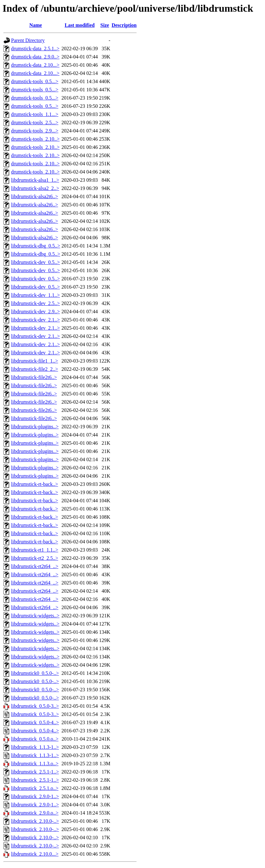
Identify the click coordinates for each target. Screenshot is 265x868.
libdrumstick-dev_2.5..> (35, 303)
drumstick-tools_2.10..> (35, 139)
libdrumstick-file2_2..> (35, 369)
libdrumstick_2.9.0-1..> (35, 796)
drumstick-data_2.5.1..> (35, 49)
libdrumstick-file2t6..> (34, 377)
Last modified (80, 25)
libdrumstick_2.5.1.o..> (35, 788)
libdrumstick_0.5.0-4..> (35, 722)
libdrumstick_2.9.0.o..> (35, 813)
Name (36, 25)
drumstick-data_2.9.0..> (35, 57)
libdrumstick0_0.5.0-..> (35, 673)
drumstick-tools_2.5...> (35, 122)
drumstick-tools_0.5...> (35, 81)
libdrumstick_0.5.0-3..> (35, 706)
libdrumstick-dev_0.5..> (35, 262)
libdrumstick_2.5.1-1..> (35, 772)
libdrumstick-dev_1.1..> (35, 295)
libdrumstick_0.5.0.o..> (35, 739)
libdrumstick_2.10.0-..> (35, 821)
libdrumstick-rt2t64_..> (35, 566)
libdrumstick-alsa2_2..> (35, 188)
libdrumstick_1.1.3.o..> (35, 764)
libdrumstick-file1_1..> (35, 361)
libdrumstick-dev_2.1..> (35, 320)
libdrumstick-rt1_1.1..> (35, 550)
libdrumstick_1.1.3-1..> (35, 747)
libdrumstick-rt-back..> (35, 484)
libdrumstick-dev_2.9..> (35, 312)
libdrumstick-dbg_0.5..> (36, 246)
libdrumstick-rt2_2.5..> (35, 558)
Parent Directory (28, 40)
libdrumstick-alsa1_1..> (35, 180)
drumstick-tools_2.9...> (35, 131)
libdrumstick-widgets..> (35, 616)
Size (105, 25)
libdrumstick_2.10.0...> (35, 854)
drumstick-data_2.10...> (35, 65)
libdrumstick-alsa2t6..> (35, 196)
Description (124, 25)
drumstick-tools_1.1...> (35, 114)
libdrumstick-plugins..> (35, 427)
